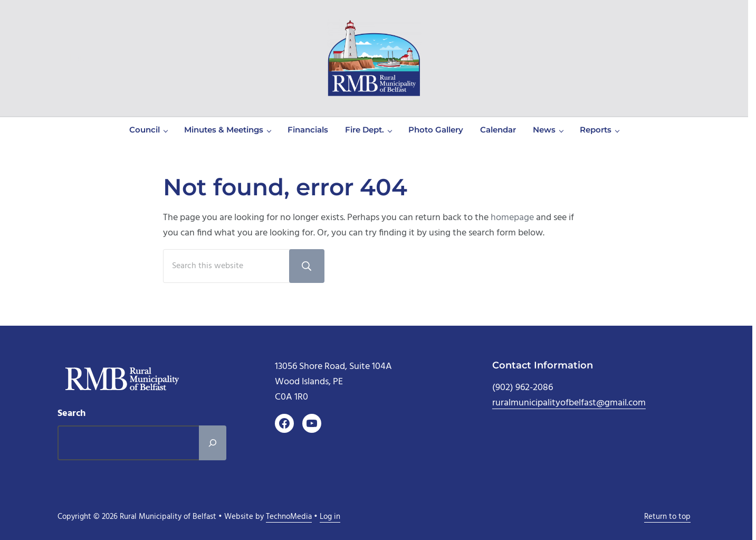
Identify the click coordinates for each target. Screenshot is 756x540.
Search (71, 414)
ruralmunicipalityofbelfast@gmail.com (569, 403)
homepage (512, 218)
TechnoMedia (289, 517)
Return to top (667, 517)
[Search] (213, 443)
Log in (330, 517)
